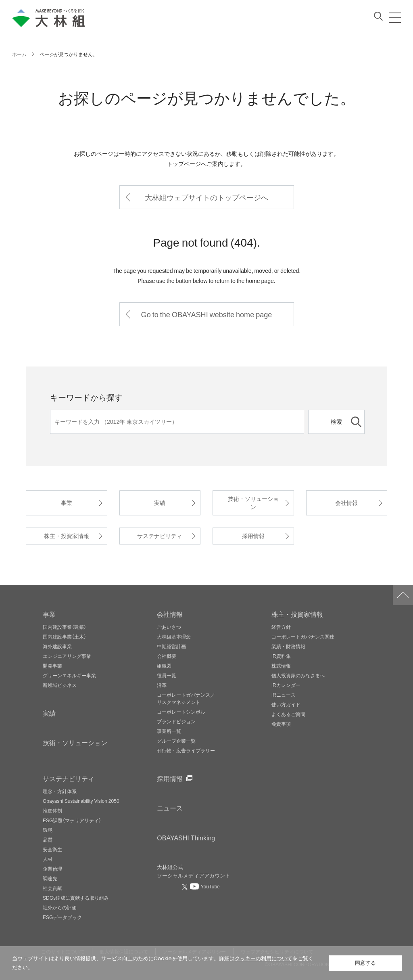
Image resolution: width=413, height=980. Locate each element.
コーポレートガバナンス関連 (303, 637)
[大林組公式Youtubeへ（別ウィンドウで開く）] (205, 886)
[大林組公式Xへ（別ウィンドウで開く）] (186, 887)
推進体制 (52, 810)
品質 (48, 840)
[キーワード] (177, 422)
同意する (365, 963)
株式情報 (281, 666)
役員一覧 (167, 675)
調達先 (50, 878)
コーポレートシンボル (181, 712)
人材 (48, 859)
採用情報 (253, 536)
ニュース (170, 808)
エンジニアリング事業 (67, 656)
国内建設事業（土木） (65, 637)
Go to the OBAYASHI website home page (207, 314)
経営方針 (281, 627)
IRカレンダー (286, 685)
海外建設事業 (57, 646)
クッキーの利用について (264, 958)
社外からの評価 (60, 907)
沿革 (162, 685)
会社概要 (167, 656)
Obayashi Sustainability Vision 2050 (81, 801)
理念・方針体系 (60, 791)
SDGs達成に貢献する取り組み (76, 898)
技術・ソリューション (253, 503)
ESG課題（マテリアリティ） (72, 820)
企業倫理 (52, 869)
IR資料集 (281, 656)
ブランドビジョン (176, 721)
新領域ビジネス (60, 685)
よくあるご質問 (288, 714)
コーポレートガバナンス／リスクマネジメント (186, 698)
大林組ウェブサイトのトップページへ (206, 197)
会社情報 (346, 503)
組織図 (164, 666)
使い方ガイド (286, 704)
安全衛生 (52, 849)
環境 (48, 830)
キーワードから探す (86, 397)
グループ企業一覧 (176, 741)
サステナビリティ (160, 536)
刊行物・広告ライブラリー (186, 750)
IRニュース (284, 695)
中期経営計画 (171, 646)
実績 (160, 503)
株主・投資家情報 (67, 536)
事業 (67, 503)
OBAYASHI (186, 838)
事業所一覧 (169, 731)
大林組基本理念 (174, 637)
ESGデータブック (62, 917)
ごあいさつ (169, 627)
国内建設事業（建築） (65, 627)
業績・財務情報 (288, 646)
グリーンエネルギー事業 (69, 675)
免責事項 (281, 724)
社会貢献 (52, 888)
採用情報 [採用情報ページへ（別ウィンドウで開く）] (170, 778)
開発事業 (52, 666)
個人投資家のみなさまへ (298, 675)
